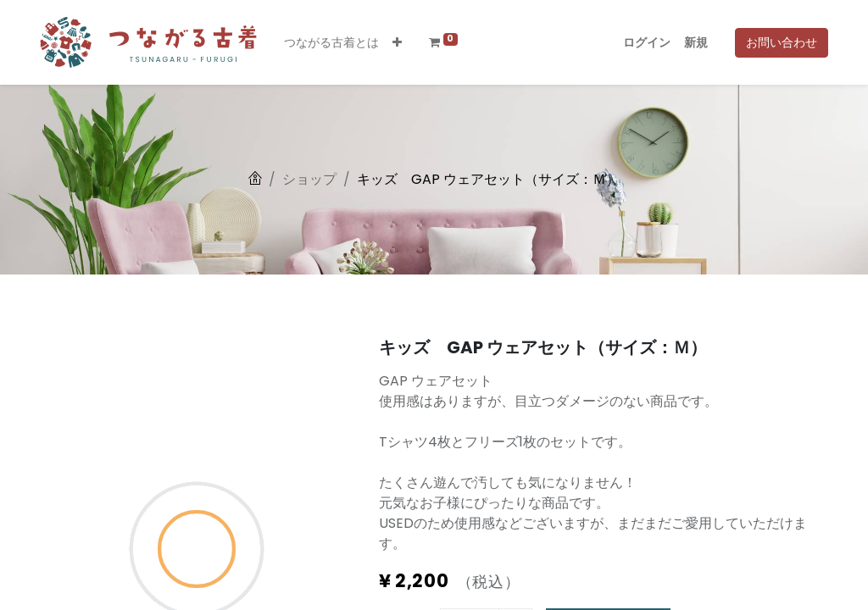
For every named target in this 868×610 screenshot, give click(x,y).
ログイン (647, 42)
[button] (397, 43)
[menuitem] (331, 43)
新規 (696, 42)
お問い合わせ (782, 42)
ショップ (309, 179)
